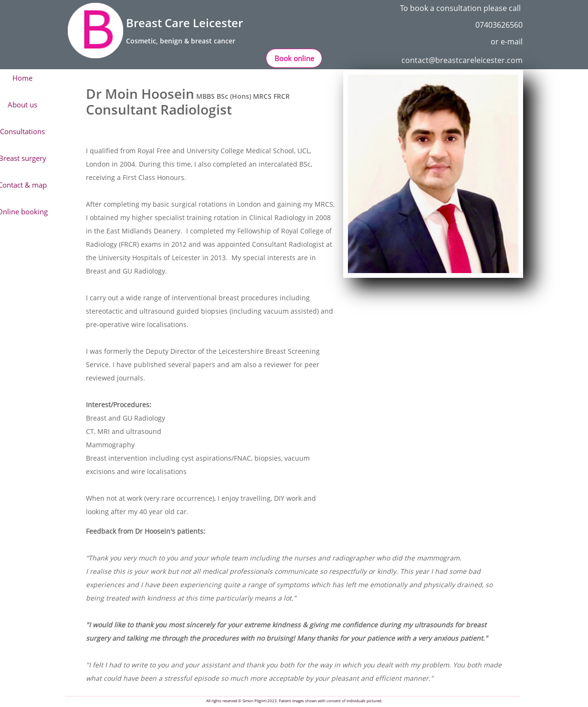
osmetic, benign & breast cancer (183, 41)
